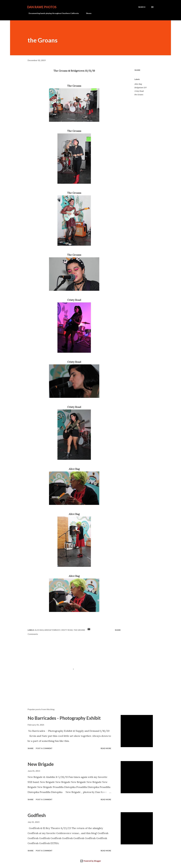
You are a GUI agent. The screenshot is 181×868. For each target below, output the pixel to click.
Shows (87, 13)
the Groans (139, 95)
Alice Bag (138, 84)
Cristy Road (139, 91)
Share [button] (137, 70)
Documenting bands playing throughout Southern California (52, 13)
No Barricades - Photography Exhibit (64, 718)
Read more (106, 748)
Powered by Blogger (90, 861)
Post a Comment (44, 748)
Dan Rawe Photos (42, 7)
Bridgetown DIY (141, 88)
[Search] (142, 7)
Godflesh (37, 815)
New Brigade (41, 764)
